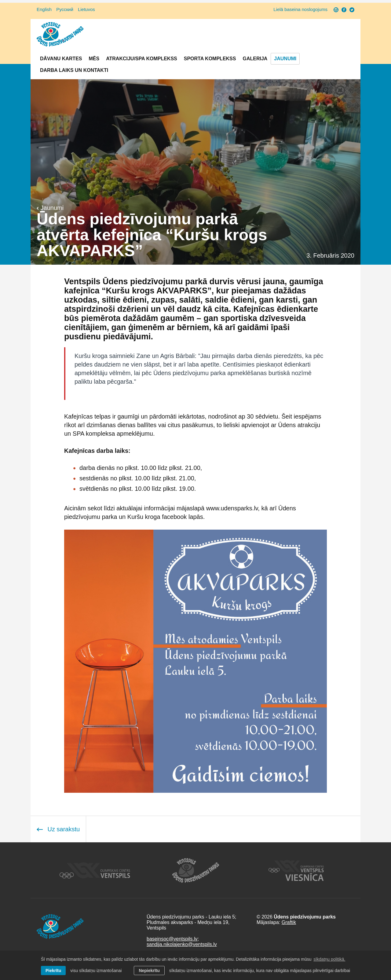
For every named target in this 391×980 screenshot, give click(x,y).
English (44, 9)
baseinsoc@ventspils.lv (172, 939)
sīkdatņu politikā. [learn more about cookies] (329, 959)
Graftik (289, 922)
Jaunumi (285, 59)
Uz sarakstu (58, 829)
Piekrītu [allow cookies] (53, 971)
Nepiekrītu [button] (149, 971)
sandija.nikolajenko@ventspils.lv (182, 944)
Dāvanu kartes (61, 59)
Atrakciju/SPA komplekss (142, 59)
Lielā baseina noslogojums (300, 9)
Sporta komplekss (210, 59)
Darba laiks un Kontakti (74, 70)
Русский (65, 9)
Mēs (94, 59)
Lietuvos (86, 9)
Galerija (255, 59)
